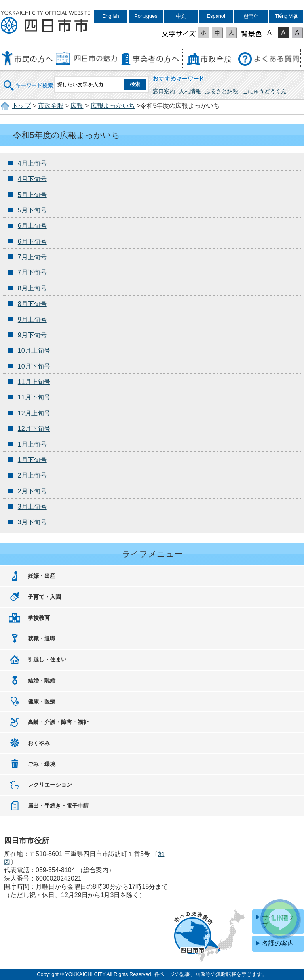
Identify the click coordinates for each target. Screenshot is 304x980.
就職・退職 (42, 638)
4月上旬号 (32, 163)
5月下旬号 (32, 210)
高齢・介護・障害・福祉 (58, 722)
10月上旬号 (34, 351)
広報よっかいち (113, 106)
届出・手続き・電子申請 (58, 806)
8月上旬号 (32, 288)
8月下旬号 (32, 304)
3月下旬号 (32, 522)
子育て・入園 (44, 597)
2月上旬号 (32, 475)
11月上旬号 (34, 382)
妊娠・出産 (42, 576)
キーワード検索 (28, 80)
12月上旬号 (34, 413)
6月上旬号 (32, 226)
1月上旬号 (32, 444)
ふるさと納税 (222, 91)
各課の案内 (278, 943)
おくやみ (39, 743)
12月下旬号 (34, 429)
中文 (181, 16)
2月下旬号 (32, 491)
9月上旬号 (32, 320)
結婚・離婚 (42, 680)
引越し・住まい (47, 659)
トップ (21, 106)
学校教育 (39, 618)
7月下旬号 (32, 272)
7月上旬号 (32, 257)
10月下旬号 (34, 366)
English (111, 16)
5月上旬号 (32, 195)
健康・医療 (42, 701)
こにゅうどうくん (264, 91)
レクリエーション (50, 785)
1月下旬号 (32, 460)
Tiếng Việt (286, 16)
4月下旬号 (32, 179)
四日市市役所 (46, 23)
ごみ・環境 (42, 764)
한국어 (251, 16)
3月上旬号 (32, 507)
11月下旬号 (34, 397)
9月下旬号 (32, 335)
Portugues (146, 16)
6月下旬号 (32, 242)
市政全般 (51, 106)
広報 (77, 106)
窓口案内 (164, 91)
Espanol (216, 16)
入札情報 (190, 91)
